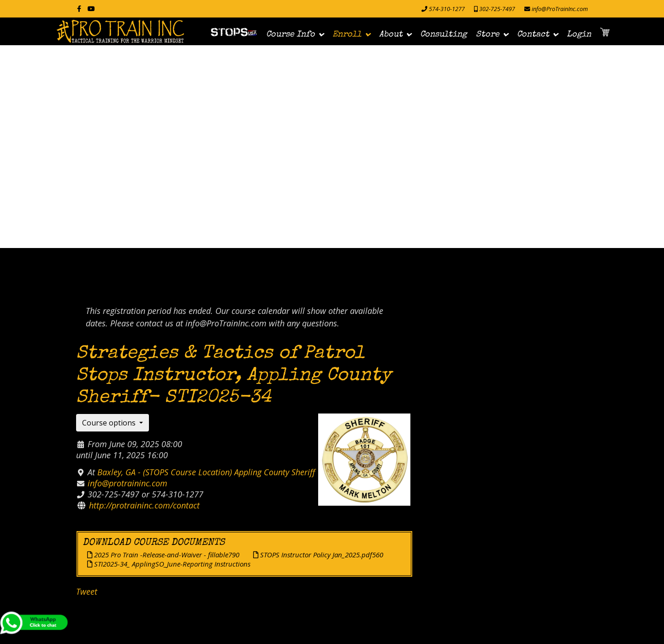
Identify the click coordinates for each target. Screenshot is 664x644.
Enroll (347, 35)
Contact (533, 35)
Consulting (443, 35)
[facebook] (79, 9)
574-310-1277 (447, 9)
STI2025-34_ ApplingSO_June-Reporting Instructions (169, 564)
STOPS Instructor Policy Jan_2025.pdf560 (318, 555)
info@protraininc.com (127, 483)
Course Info (290, 35)
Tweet (87, 591)
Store (488, 35)
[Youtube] (91, 9)
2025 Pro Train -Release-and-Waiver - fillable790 (163, 555)
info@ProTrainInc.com (560, 9)
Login (579, 35)
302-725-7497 (497, 9)
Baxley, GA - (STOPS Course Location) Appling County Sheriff (206, 472)
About (391, 35)
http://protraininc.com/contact (144, 505)
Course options (110, 423)
